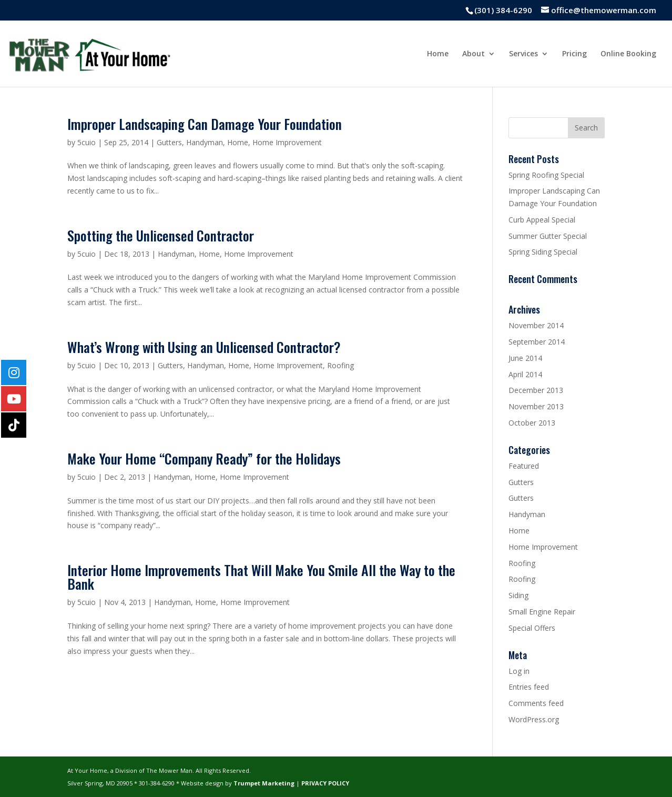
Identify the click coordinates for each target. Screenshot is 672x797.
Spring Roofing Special (546, 175)
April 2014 (525, 374)
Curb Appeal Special (542, 220)
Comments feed (536, 703)
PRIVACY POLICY (325, 783)
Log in (519, 671)
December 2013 (536, 390)
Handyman (205, 142)
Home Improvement (287, 142)
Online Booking (628, 54)
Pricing (574, 54)
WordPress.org (534, 719)
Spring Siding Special (543, 252)
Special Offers (532, 628)
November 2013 (536, 406)
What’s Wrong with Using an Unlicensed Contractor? (204, 347)
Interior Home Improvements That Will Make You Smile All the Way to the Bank (261, 577)
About (474, 54)
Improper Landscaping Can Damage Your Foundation (205, 124)
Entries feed (529, 687)
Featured (524, 466)
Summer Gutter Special (548, 236)
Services (523, 54)
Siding (518, 595)
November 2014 (536, 325)
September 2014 (537, 342)
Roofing (340, 365)
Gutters (169, 142)
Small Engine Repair (542, 612)
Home (438, 54)
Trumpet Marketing (264, 783)
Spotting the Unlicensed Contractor (161, 235)
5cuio (86, 142)
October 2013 (532, 423)
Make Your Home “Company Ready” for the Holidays (204, 458)
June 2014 (525, 358)
